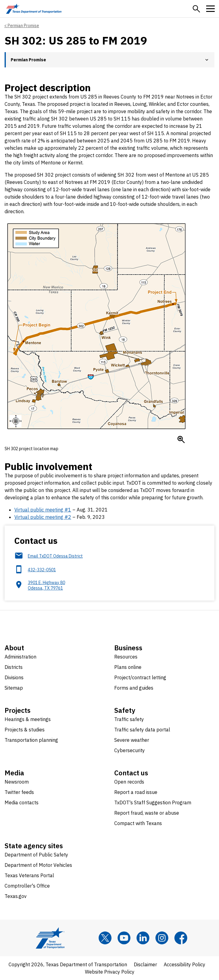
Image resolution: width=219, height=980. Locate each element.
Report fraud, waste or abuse (147, 813)
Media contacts (22, 802)
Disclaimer (145, 964)
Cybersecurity (130, 750)
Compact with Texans (138, 823)
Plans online (128, 667)
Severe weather (132, 740)
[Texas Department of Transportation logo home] (34, 9)
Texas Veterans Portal (29, 875)
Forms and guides (134, 688)
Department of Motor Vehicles (38, 865)
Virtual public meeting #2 (43, 517)
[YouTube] (124, 938)
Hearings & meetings (28, 719)
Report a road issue (136, 792)
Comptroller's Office (27, 886)
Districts (14, 667)
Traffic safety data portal (142, 730)
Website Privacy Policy (110, 972)
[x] (105, 938)
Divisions (14, 677)
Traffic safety (129, 719)
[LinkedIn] (143, 938)
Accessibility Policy (184, 964)
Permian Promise (23, 26)
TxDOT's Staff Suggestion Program (153, 802)
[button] (196, 9)
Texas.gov (16, 896)
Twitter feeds (19, 792)
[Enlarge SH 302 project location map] (181, 440)
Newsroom (17, 782)
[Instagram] (162, 938)
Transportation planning (31, 740)
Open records (129, 782)
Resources (126, 657)
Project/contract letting (140, 677)
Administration (20, 657)
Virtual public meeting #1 (43, 510)
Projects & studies (25, 730)
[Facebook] (181, 938)
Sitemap (14, 688)
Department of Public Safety (36, 855)
